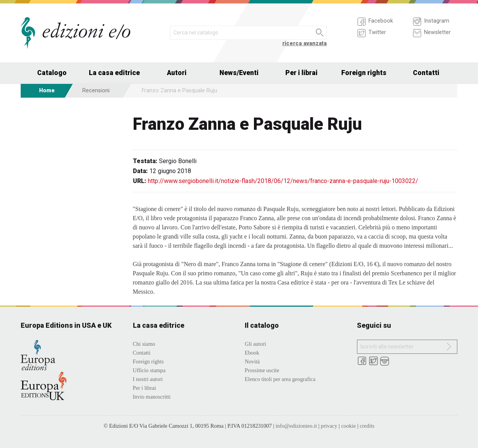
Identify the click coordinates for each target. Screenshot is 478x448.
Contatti (426, 73)
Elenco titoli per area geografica (280, 379)
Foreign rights (364, 73)
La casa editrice (114, 73)
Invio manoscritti (152, 397)
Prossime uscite (262, 370)
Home (47, 91)
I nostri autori (148, 379)
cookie (349, 426)
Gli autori (255, 344)
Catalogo (52, 73)
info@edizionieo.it (296, 426)
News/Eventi (239, 73)
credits (367, 426)
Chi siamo (144, 344)
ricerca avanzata (304, 43)
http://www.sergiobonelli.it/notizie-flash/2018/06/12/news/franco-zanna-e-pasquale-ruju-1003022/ (283, 181)
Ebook (252, 353)
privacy (329, 426)
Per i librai (301, 73)
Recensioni (96, 91)
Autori (177, 73)
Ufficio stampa (149, 370)
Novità (252, 361)
